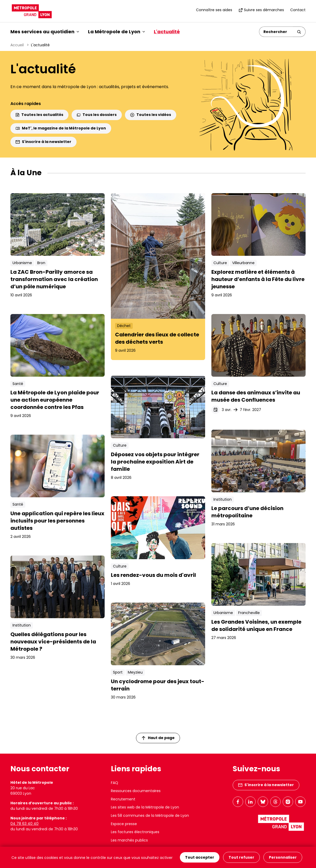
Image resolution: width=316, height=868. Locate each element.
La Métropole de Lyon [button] (116, 32)
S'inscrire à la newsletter (43, 142)
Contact (298, 10)
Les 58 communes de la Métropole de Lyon (150, 815)
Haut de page (158, 738)
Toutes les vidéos (151, 115)
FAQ (115, 783)
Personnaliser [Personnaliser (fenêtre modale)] (283, 857)
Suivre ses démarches (261, 10)
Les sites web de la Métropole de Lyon (145, 807)
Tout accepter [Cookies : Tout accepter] (200, 857)
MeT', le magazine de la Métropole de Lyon (61, 128)
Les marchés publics (129, 840)
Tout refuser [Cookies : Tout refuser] (241, 857)
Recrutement (123, 799)
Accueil (17, 45)
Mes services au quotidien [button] (45, 32)
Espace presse (124, 824)
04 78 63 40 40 (24, 824)
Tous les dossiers (97, 115)
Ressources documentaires (136, 791)
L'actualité (167, 32)
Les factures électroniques (135, 832)
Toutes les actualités (39, 115)
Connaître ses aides (214, 10)
